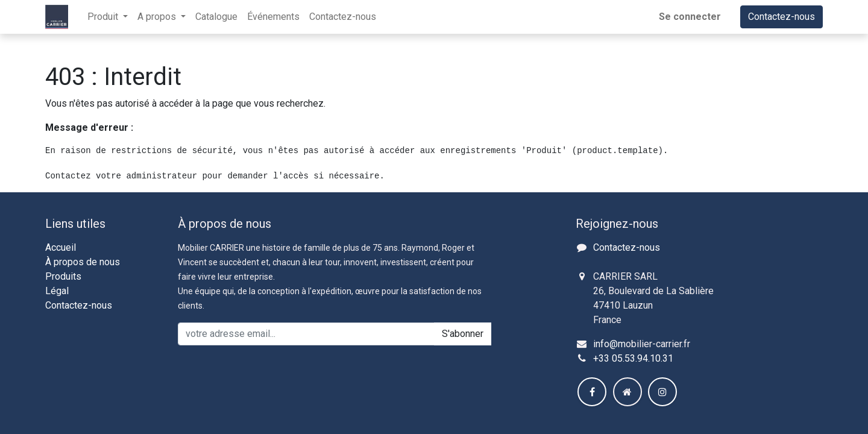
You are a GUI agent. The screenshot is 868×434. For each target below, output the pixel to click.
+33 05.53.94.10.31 (633, 358)
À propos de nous (83, 262)
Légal (57, 291)
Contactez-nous (782, 17)
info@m (609, 344)
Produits (63, 276)
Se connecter (690, 17)
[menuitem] (216, 17)
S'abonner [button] (463, 334)
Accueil (61, 247)
